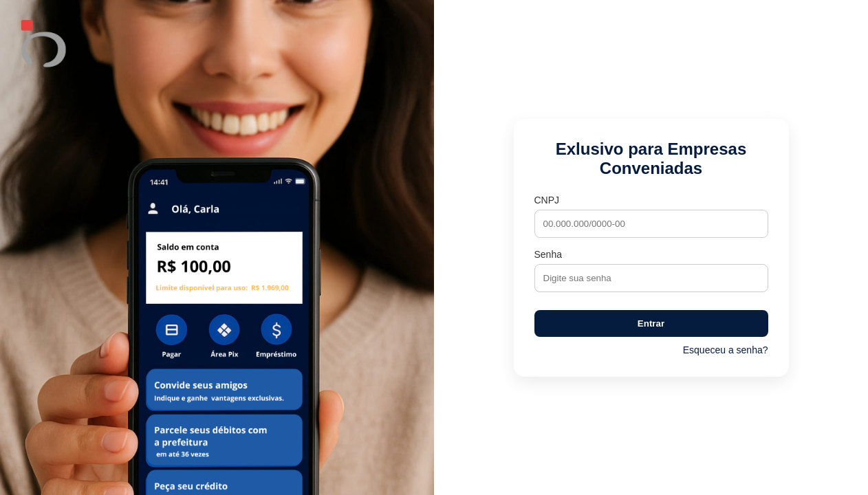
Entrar (651, 323)
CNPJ (547, 200)
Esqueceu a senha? (726, 350)
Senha (548, 254)
